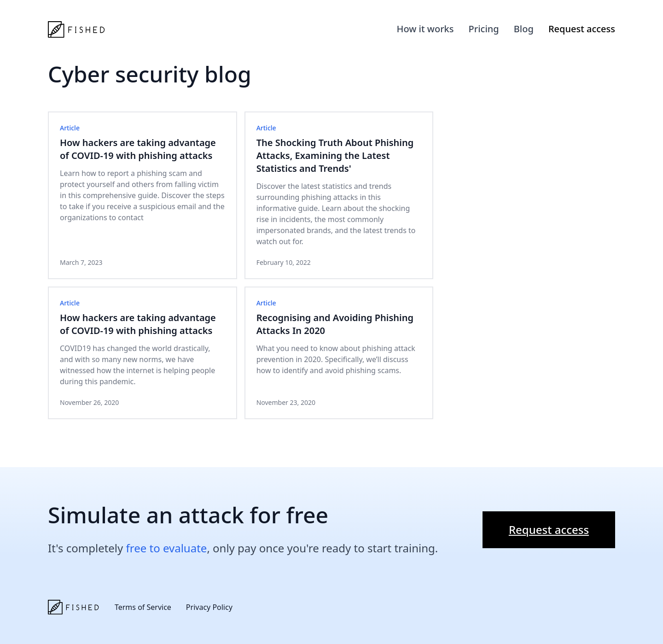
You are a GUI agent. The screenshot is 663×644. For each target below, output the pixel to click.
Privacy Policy (209, 607)
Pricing (484, 29)
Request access (582, 29)
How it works (425, 29)
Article (70, 128)
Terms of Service (143, 607)
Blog (524, 29)
